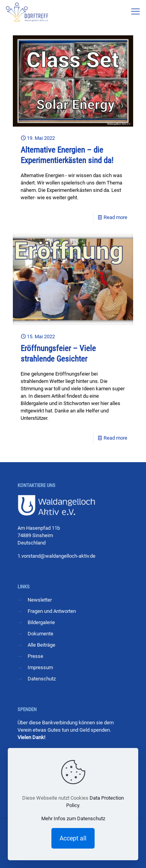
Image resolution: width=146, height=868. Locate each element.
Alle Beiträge (41, 645)
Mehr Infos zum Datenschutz (73, 818)
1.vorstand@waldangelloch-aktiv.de (56, 556)
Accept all (73, 838)
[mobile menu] (135, 12)
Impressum (40, 667)
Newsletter (40, 600)
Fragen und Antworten (52, 611)
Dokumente (40, 634)
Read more (115, 217)
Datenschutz (42, 679)
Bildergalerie (41, 622)
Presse (35, 656)
